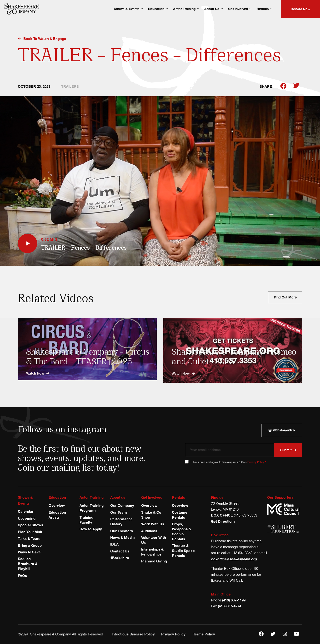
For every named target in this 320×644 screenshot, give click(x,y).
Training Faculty (86, 520)
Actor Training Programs (92, 508)
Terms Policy (204, 634)
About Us (213, 9)
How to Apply (91, 529)
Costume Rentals (180, 515)
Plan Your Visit (30, 532)
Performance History (122, 522)
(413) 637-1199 (234, 600)
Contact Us (120, 551)
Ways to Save (29, 552)
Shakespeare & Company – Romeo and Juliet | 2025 (235, 356)
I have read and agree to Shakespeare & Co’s (229, 462)
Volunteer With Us (154, 540)
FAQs (22, 576)
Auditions (149, 531)
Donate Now (300, 9)
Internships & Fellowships (152, 552)
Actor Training (186, 9)
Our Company (122, 505)
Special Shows (30, 525)
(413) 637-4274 (230, 606)
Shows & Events (128, 9)
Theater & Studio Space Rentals (183, 551)
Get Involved (240, 9)
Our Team (119, 512)
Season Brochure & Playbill (28, 564)
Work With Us (153, 524)
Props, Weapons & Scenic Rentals (181, 532)
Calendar (26, 511)
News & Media (122, 538)
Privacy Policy (256, 462)
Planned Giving (154, 561)
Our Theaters (122, 531)
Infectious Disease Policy (133, 634)
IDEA (114, 544)
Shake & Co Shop (151, 515)
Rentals (264, 9)
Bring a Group (30, 545)
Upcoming (27, 518)
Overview (57, 505)
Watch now (38, 373)
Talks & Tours (29, 539)
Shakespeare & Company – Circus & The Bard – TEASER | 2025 (89, 356)
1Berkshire (120, 558)
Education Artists (57, 515)
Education (158, 9)
